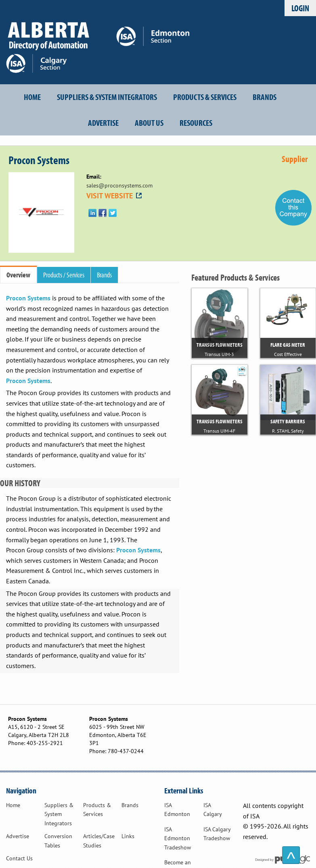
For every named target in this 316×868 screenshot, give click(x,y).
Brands (265, 97)
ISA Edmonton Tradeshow (178, 838)
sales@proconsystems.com (119, 185)
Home (32, 97)
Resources (196, 123)
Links (128, 836)
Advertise (103, 123)
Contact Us (19, 858)
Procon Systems (28, 298)
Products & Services (205, 97)
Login (300, 8)
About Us (149, 123)
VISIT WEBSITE (115, 196)
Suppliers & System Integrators (107, 97)
